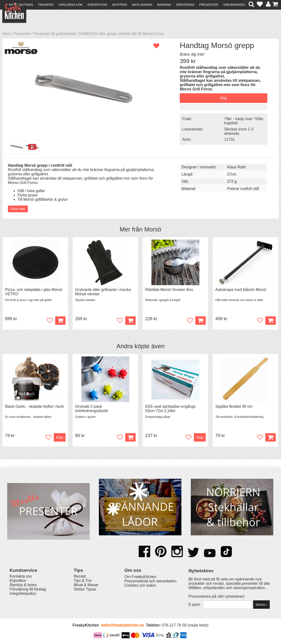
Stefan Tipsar (85, 589)
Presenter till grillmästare (55, 34)
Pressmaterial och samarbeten (150, 581)
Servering (185, 5)
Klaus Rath (236, 167)
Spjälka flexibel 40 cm (234, 406)
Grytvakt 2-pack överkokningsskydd (91, 409)
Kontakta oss (21, 576)
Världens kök (70, 5)
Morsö (153, 229)
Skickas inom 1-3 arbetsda (239, 131)
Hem (6, 34)
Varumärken (234, 5)
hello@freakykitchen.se (122, 625)
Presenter (209, 5)
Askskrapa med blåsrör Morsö (241, 290)
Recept (80, 576)
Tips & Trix (83, 581)
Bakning (164, 5)
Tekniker (46, 5)
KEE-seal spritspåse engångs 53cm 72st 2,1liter (170, 409)
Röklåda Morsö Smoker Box (169, 290)
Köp (130, 437)
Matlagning (142, 5)
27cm (232, 174)
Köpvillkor (18, 581)
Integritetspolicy (23, 594)
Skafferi (120, 5)
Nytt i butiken (21, 5)
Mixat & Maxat (86, 585)
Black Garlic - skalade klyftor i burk (34, 406)
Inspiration (97, 5)
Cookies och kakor (140, 585)
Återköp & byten (23, 585)
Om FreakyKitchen (140, 577)
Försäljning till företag (28, 589)
